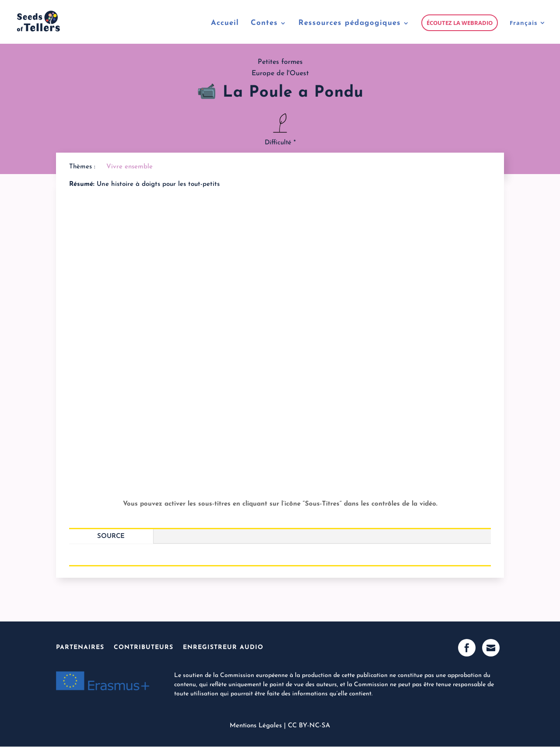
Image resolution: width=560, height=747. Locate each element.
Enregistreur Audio (223, 648)
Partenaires (80, 648)
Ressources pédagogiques (350, 23)
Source (111, 536)
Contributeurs (143, 648)
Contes (264, 23)
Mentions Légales (256, 726)
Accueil (225, 23)
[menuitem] (528, 31)
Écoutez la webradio (460, 23)
